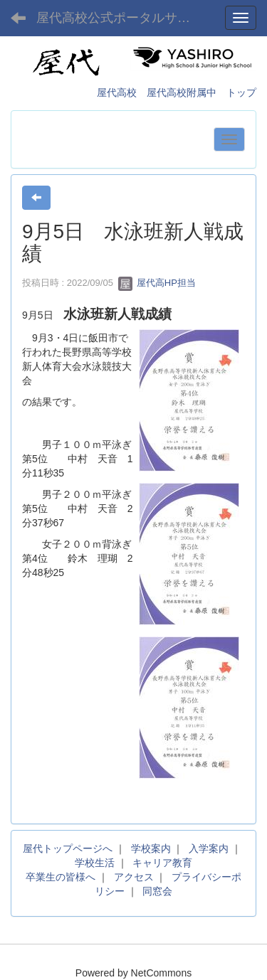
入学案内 (209, 848)
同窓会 (157, 891)
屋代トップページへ (68, 848)
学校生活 (95, 863)
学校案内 (151, 848)
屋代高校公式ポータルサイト (120, 18)
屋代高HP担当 (157, 283)
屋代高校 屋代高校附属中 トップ (177, 92)
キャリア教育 (162, 863)
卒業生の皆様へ (61, 877)
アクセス (134, 877)
